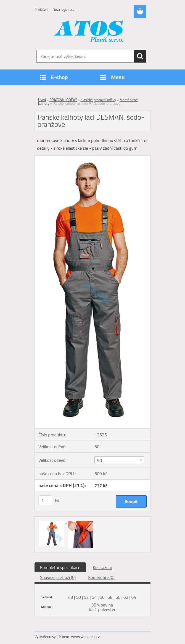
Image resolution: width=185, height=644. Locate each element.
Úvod (42, 100)
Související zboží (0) (58, 577)
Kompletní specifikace (60, 567)
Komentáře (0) (101, 577)
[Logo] (89, 32)
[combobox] (119, 460)
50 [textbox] (99, 460)
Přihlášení (41, 10)
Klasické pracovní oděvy (98, 100)
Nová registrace (64, 10)
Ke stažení (102, 567)
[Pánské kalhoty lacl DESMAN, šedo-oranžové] (92, 158)
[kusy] (45, 500)
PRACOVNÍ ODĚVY (63, 100)
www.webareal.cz (86, 636)
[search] (140, 56)
